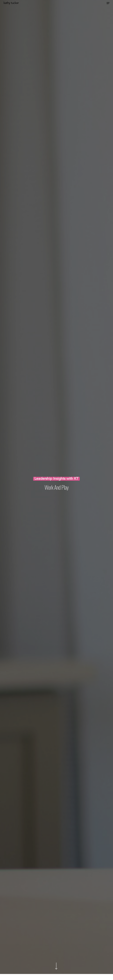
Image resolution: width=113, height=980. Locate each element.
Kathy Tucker (11, 3)
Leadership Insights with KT (56, 479)
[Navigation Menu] (108, 3)
